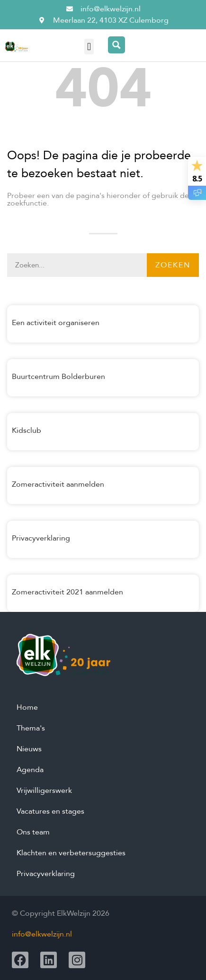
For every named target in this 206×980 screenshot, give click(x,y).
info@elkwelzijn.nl (42, 934)
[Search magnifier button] (116, 45)
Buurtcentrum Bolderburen (58, 377)
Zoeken (173, 265)
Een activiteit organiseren (56, 323)
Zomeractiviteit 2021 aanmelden (67, 592)
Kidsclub (27, 430)
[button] (89, 47)
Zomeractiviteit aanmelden (58, 484)
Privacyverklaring (41, 538)
